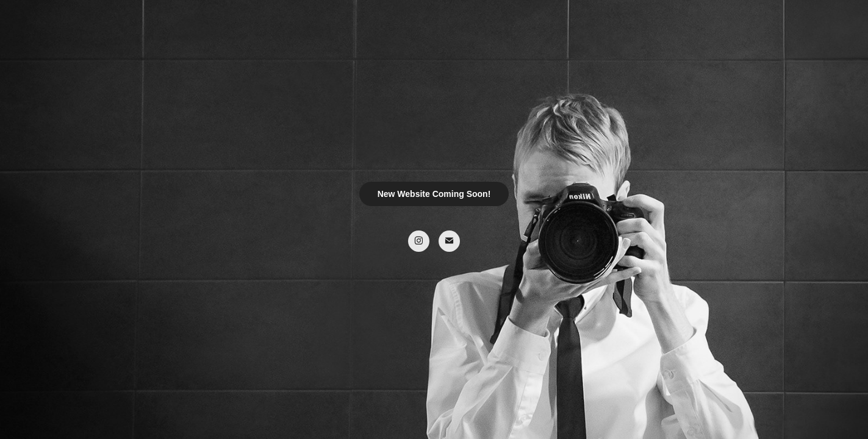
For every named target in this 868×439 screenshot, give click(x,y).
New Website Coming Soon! (434, 194)
